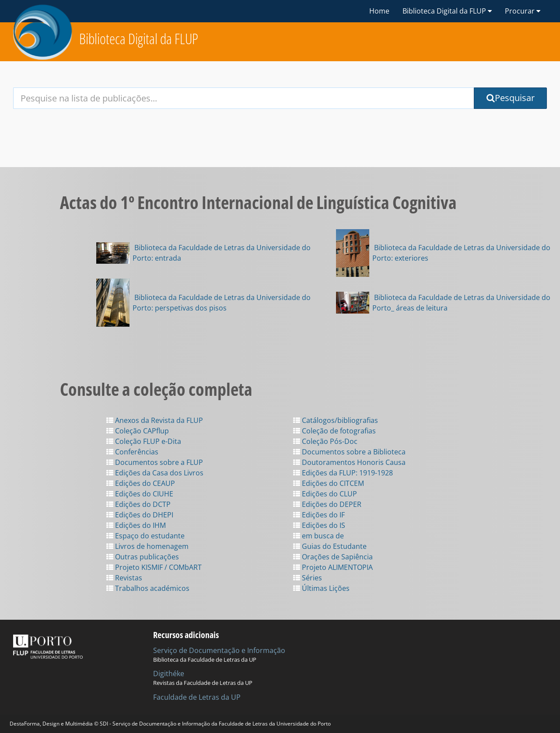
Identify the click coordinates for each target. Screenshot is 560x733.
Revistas (124, 578)
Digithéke (169, 674)
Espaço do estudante (145, 536)
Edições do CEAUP (141, 483)
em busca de (318, 536)
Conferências (132, 452)
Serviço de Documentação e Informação (219, 650)
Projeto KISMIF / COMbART (154, 567)
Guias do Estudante (330, 546)
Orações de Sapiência (333, 557)
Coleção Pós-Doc (325, 441)
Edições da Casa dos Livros (155, 473)
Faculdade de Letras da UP (197, 697)
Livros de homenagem (147, 546)
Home (379, 11)
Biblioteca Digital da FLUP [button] (447, 11)
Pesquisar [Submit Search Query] (511, 98)
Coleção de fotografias (334, 431)
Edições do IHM (136, 525)
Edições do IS (319, 525)
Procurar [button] (523, 11)
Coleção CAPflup (138, 431)
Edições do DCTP (138, 504)
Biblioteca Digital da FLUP (139, 39)
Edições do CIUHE (140, 494)
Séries (308, 578)
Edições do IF (319, 515)
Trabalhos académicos (148, 588)
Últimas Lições (321, 588)
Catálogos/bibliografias (336, 420)
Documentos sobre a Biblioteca (349, 452)
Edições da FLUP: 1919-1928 (343, 473)
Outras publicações (143, 557)
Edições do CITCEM (329, 483)
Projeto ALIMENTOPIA (333, 567)
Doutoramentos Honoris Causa (349, 462)
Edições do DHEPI (140, 515)
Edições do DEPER (327, 504)
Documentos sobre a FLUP (155, 462)
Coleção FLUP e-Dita (144, 441)
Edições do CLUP (325, 494)
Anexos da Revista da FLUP (155, 420)
